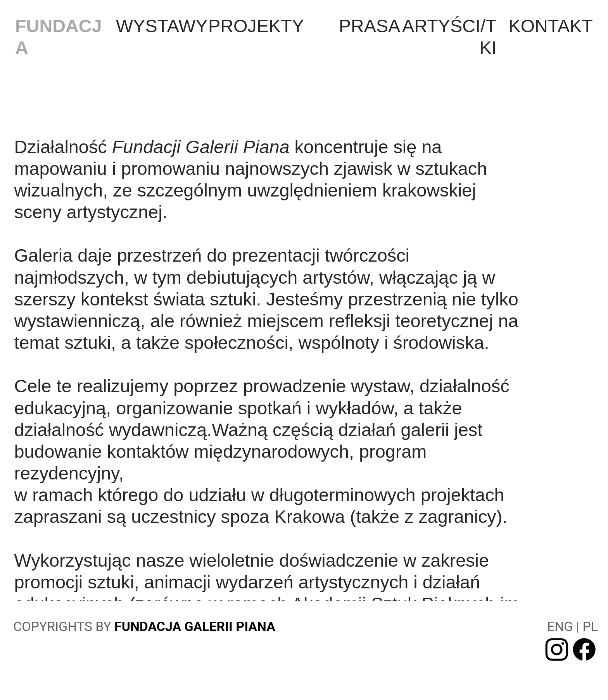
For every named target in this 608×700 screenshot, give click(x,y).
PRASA (370, 26)
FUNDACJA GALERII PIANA (195, 627)
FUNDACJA (59, 37)
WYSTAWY (162, 26)
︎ (584, 651)
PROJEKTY (256, 26)
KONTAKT (551, 26)
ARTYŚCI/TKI (449, 37)
